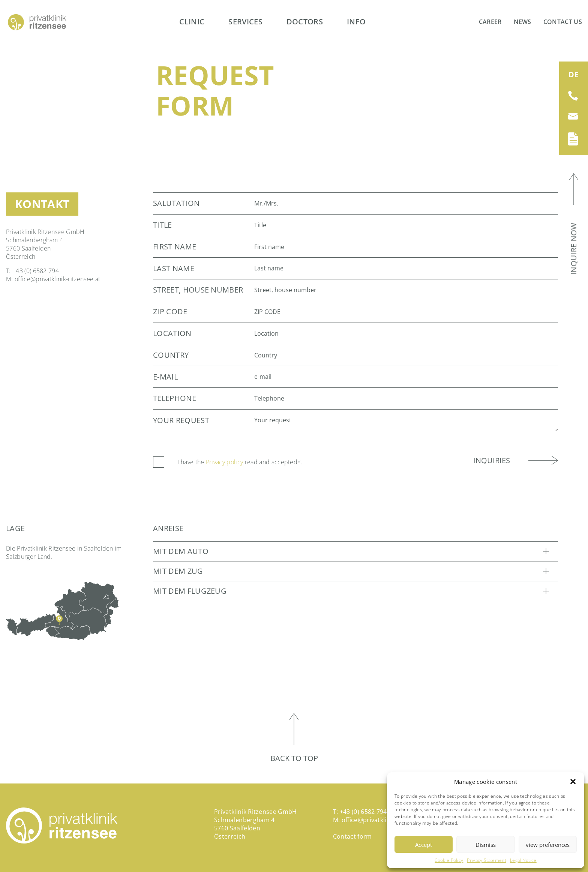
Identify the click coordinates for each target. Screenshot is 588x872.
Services (245, 22)
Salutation (176, 203)
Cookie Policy (449, 860)
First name (175, 247)
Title (163, 225)
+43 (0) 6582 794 (36, 271)
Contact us (563, 22)
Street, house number (198, 290)
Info (356, 22)
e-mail (165, 377)
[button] (573, 782)
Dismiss (486, 845)
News (523, 22)
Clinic (192, 22)
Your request (181, 420)
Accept (424, 845)
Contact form (352, 836)
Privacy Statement (486, 860)
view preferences (548, 845)
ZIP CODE (170, 312)
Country (171, 355)
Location (172, 333)
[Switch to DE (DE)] (574, 75)
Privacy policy (224, 462)
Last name (174, 269)
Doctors (305, 22)
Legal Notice (523, 860)
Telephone (175, 398)
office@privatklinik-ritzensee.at (57, 279)
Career (490, 22)
